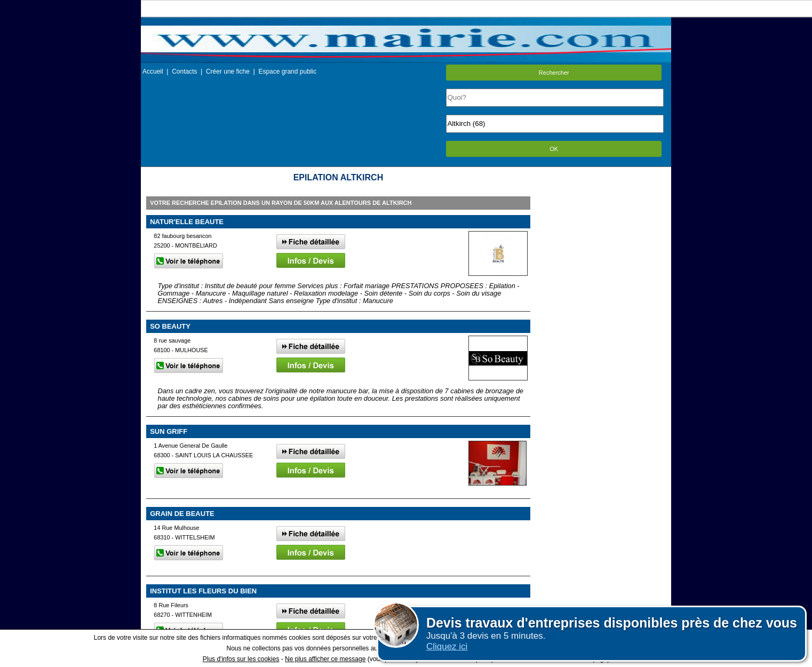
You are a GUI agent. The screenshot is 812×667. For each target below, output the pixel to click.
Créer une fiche (228, 72)
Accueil (153, 72)
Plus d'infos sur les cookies (241, 659)
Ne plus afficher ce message (325, 659)
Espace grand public (287, 72)
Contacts (184, 72)
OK (554, 149)
